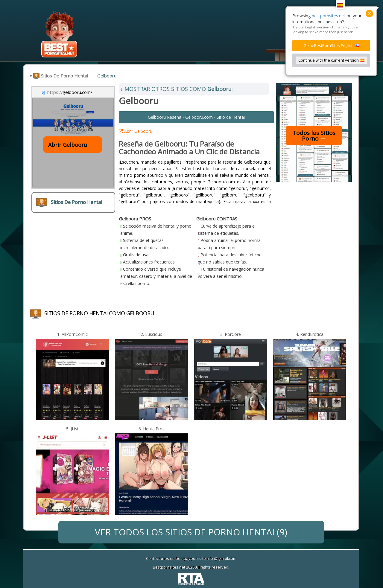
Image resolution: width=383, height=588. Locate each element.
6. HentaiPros (152, 429)
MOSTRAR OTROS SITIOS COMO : (177, 89)
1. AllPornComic (72, 334)
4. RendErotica (310, 334)
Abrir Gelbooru (136, 131)
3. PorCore (231, 334)
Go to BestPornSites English (331, 45)
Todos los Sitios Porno (314, 135)
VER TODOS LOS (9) (191, 532)
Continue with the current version (331, 60)
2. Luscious (151, 334)
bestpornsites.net (329, 16)
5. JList (72, 429)
